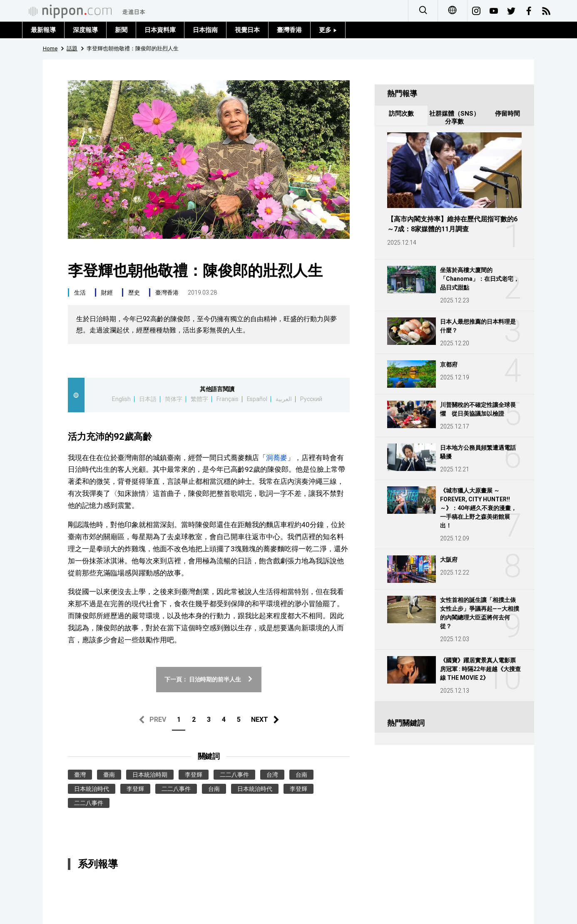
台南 (301, 775)
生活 (80, 292)
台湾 (272, 775)
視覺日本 (247, 30)
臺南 (109, 775)
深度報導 (85, 30)
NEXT (260, 720)
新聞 (121, 30)
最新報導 (43, 30)
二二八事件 (234, 775)
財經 (107, 292)
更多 (328, 30)
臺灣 (80, 775)
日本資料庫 (160, 30)
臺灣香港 (289, 30)
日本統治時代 (92, 789)
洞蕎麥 (277, 458)
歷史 (134, 292)
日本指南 (205, 30)
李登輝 (194, 775)
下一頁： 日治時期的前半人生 (209, 679)
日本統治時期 (150, 775)
